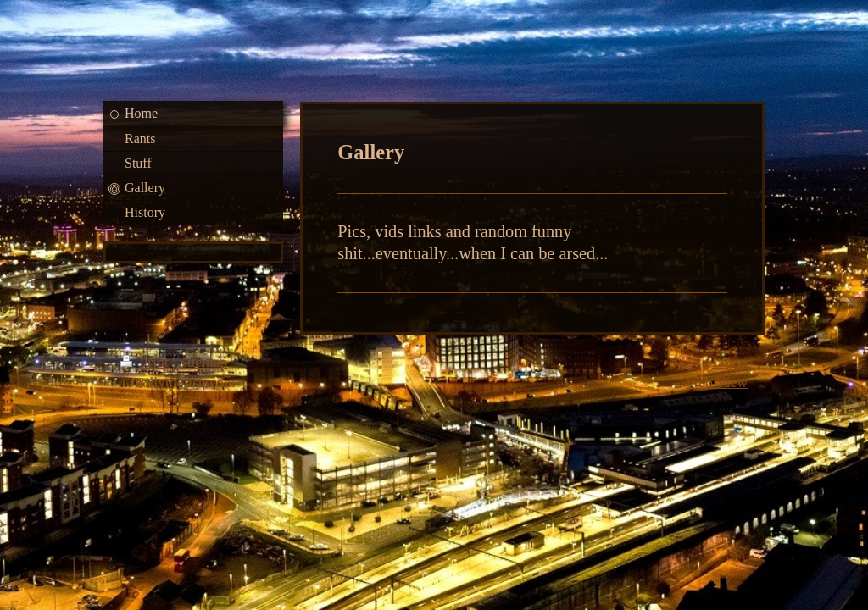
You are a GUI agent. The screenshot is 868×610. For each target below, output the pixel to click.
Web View (717, 382)
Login (730, 362)
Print (146, 362)
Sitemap (203, 362)
